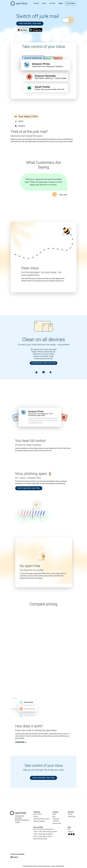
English (14, 857)
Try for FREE (70, 4)
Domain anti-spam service (41, 819)
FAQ (69, 829)
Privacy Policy (57, 823)
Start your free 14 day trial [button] (30, 24)
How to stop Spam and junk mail (43, 829)
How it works (37, 814)
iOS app (70, 814)
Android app (72, 817)
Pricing (36, 3)
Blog (54, 817)
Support (52, 3)
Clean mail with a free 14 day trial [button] (43, 363)
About (44, 3)
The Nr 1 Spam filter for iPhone (43, 836)
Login (60, 3)
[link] (21, 742)
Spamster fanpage (39, 821)
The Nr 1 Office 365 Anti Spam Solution (45, 832)
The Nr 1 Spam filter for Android (43, 834)
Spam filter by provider (40, 839)
